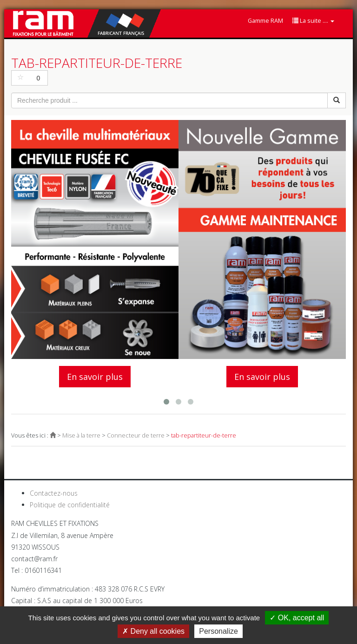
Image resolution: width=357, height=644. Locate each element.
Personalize (218, 631)
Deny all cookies (153, 631)
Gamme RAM (265, 21)
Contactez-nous (54, 493)
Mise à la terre (81, 435)
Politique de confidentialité (70, 505)
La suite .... (313, 21)
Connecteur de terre (136, 435)
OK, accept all (297, 618)
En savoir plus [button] (95, 377)
